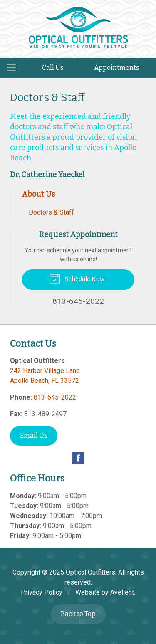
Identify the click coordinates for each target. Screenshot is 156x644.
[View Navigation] (14, 68)
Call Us (53, 68)
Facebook (78, 458)
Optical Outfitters (90, 572)
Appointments (117, 68)
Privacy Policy (42, 592)
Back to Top (78, 614)
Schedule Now (77, 278)
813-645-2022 (55, 397)
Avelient (122, 592)
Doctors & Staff (51, 212)
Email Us (34, 436)
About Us (38, 194)
